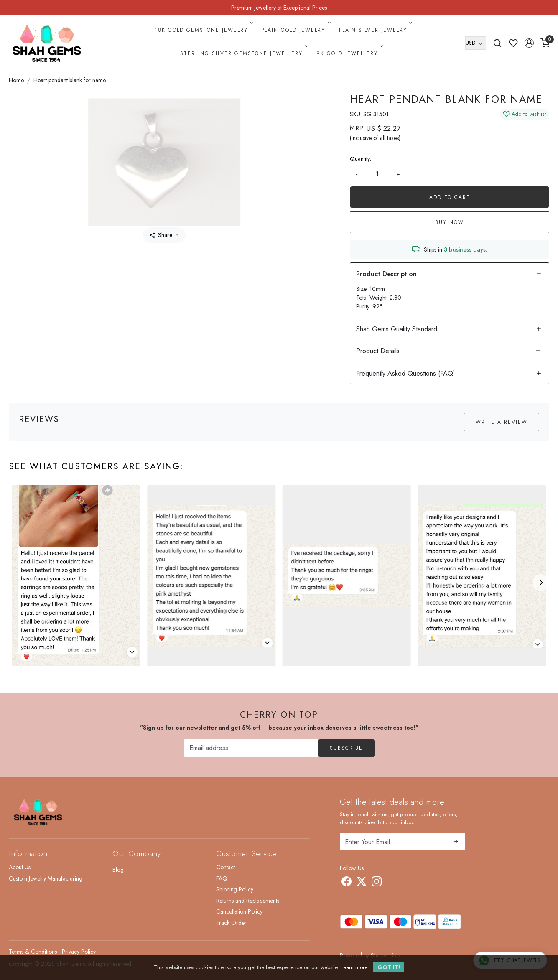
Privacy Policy (79, 952)
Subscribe (346, 748)
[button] (529, 43)
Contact (225, 867)
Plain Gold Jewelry (295, 30)
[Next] (541, 583)
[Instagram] (377, 883)
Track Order (231, 923)
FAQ (222, 878)
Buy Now (450, 222)
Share (161, 235)
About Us (20, 867)
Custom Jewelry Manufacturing (46, 878)
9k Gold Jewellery (349, 53)
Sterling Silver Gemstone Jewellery (243, 53)
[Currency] (476, 43)
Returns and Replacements (248, 901)
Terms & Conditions (33, 952)
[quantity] (377, 174)
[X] (362, 883)
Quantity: (361, 159)
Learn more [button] (354, 967)
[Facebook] (347, 883)
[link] (497, 43)
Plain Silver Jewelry (375, 30)
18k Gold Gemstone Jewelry (203, 30)
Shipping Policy (235, 889)
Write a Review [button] (502, 422)
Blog (118, 870)
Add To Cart (450, 197)
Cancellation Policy (239, 911)
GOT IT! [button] (389, 967)
